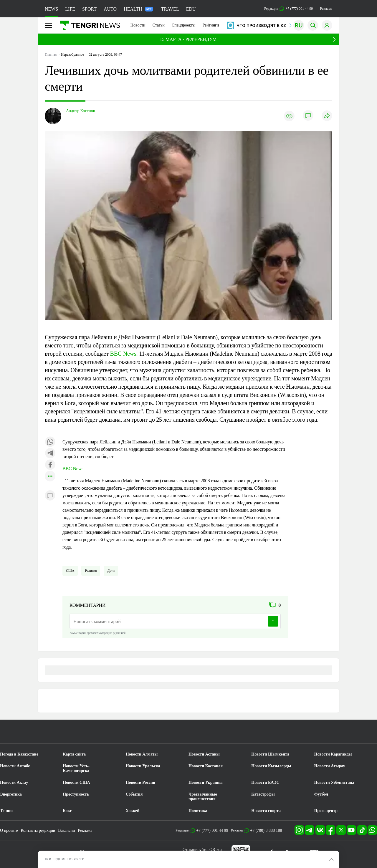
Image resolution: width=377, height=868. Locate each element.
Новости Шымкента (270, 754)
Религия (91, 571)
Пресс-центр (326, 811)
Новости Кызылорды (271, 766)
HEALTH (138, 9)
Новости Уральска (143, 766)
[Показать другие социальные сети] (50, 477)
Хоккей (133, 811)
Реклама (326, 9)
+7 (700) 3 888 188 (266, 830)
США (70, 571)
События (134, 794)
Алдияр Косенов (80, 111)
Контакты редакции (38, 830)
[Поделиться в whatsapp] (50, 442)
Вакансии (66, 830)
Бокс (67, 811)
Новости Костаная (206, 766)
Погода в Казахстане (19, 754)
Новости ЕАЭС (265, 782)
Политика (198, 811)
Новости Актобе (15, 766)
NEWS (51, 9)
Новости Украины (206, 782)
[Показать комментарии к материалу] (50, 496)
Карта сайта (74, 754)
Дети (111, 571)
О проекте (9, 830)
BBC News (123, 354)
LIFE (70, 9)
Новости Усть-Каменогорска (76, 768)
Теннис (7, 811)
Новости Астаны (204, 754)
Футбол (321, 794)
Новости (138, 25)
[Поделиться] (327, 116)
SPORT (89, 9)
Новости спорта (266, 811)
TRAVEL (170, 9)
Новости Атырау (330, 766)
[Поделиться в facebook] (50, 465)
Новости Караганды (333, 754)
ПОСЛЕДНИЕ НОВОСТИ (65, 859)
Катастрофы (263, 794)
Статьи (159, 25)
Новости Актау (14, 782)
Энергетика (11, 794)
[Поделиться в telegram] (50, 454)
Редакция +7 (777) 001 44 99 (288, 9)
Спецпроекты (184, 25)
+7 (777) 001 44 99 (212, 830)
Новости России (140, 782)
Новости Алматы (142, 754)
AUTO (110, 9)
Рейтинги (211, 25)
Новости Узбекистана (334, 782)
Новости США (76, 782)
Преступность (76, 794)
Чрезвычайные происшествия (203, 797)
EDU (191, 9)
